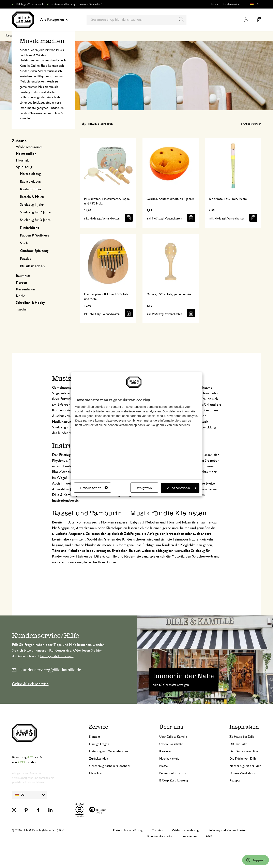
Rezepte (235, 780)
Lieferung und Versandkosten (109, 751)
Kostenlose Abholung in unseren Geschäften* (77, 4)
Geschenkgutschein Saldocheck (110, 766)
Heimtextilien (26, 154)
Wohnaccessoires (29, 147)
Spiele (24, 243)
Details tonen (94, 488)
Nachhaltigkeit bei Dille (245, 766)
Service (99, 727)
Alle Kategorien (54, 20)
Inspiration (244, 727)
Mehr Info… (97, 773)
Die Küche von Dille (243, 759)
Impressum (189, 836)
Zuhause (19, 141)
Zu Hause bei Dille (242, 737)
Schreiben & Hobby (30, 303)
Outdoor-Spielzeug (34, 251)
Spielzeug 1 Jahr (32, 205)
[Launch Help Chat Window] (256, 860)
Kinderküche (30, 228)
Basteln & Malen (32, 197)
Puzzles (26, 259)
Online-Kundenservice (30, 684)
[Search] (181, 20)
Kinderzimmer (31, 189)
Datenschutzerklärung (128, 830)
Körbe (21, 296)
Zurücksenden (99, 759)
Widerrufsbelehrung (185, 830)
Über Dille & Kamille (173, 737)
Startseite (11, 36)
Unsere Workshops (242, 773)
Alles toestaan (182, 488)
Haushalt (22, 161)
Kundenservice (231, 4)
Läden (214, 4)
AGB (209, 836)
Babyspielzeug (30, 182)
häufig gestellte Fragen (57, 656)
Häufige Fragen (99, 744)
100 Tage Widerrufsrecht (30, 4)
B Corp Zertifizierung (174, 780)
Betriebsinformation (173, 773)
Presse (164, 766)
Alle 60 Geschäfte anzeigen (171, 685)
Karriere (165, 751)
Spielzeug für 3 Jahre (35, 220)
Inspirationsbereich (66, 501)
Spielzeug (24, 167)
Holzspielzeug (30, 174)
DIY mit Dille (238, 744)
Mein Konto (246, 20)
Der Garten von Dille (244, 751)
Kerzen (21, 283)
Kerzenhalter (26, 289)
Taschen (22, 309)
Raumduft (23, 276)
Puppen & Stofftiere (35, 235)
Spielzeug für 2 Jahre (35, 212)
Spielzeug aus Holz (66, 427)
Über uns (171, 727)
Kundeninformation (160, 836)
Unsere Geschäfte (171, 744)
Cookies (157, 830)
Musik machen (32, 266)
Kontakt (95, 737)
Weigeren (144, 488)
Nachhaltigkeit (169, 759)
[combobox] (136, 20)
